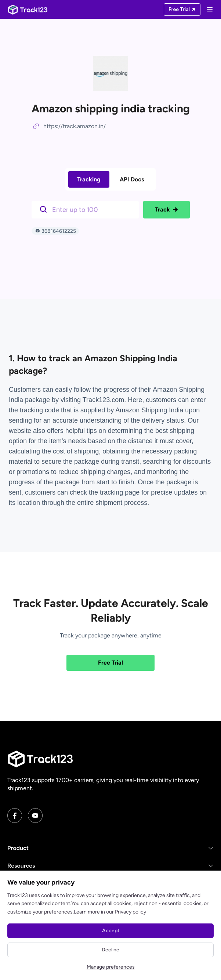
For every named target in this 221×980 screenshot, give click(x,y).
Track (166, 210)
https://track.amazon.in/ (75, 126)
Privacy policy (131, 912)
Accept (111, 931)
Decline (110, 950)
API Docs (132, 179)
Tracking (89, 179)
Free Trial (110, 663)
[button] (110, 848)
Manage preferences (111, 967)
